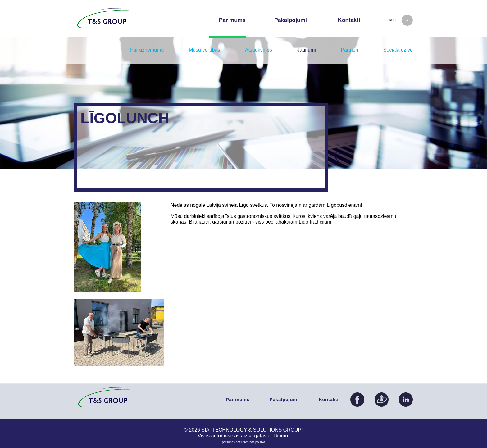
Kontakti (329, 399)
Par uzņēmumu (147, 50)
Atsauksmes (259, 50)
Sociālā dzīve (398, 50)
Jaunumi (306, 50)
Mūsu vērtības (204, 50)
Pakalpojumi (284, 399)
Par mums (238, 399)
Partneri (349, 50)
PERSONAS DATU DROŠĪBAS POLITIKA (243, 442)
